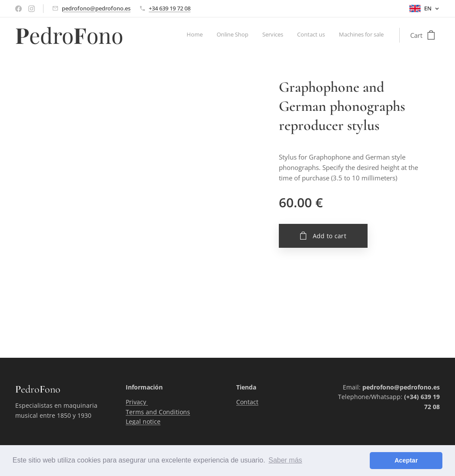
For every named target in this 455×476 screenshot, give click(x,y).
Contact (247, 402)
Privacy (137, 402)
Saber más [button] (285, 460)
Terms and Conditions (158, 412)
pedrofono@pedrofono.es (96, 8)
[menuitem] (330, 35)
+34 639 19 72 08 (170, 8)
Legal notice (143, 422)
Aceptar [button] (406, 460)
